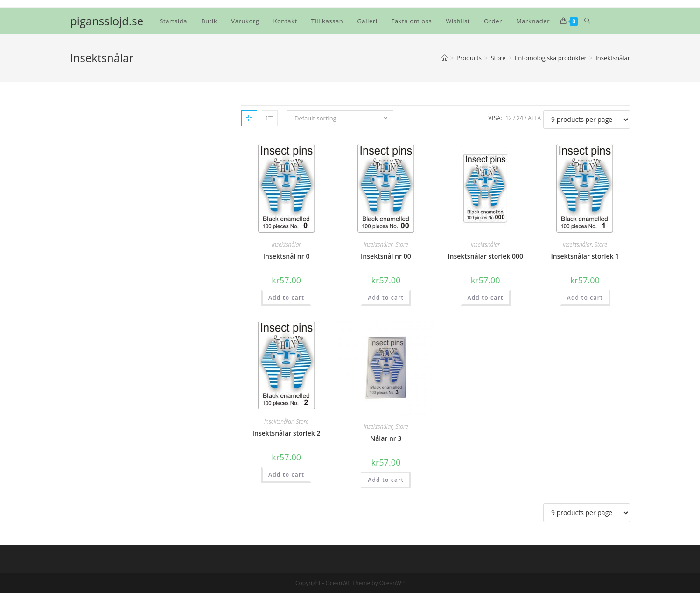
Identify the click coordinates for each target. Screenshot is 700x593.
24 (520, 118)
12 (509, 118)
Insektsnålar (286, 244)
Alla (534, 118)
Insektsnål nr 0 (287, 256)
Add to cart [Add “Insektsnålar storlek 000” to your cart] (486, 298)
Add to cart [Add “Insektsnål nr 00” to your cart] (386, 298)
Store (402, 244)
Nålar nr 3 (386, 438)
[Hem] (444, 58)
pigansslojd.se (107, 21)
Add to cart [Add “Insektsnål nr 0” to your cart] (286, 298)
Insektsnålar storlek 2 (287, 433)
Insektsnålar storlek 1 (585, 256)
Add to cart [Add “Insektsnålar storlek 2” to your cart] (286, 475)
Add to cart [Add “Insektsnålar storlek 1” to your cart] (585, 298)
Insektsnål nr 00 (386, 256)
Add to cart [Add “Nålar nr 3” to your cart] (386, 480)
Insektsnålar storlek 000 (485, 256)
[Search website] (587, 21)
